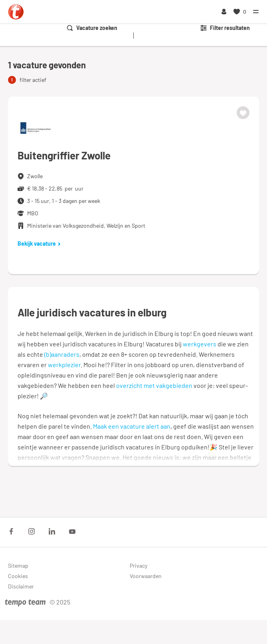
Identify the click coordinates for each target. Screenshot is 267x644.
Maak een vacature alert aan (132, 426)
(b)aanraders (62, 354)
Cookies (18, 576)
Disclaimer (21, 586)
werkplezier (64, 365)
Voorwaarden (146, 576)
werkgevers (200, 344)
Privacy (138, 565)
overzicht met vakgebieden (154, 385)
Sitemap (18, 565)
